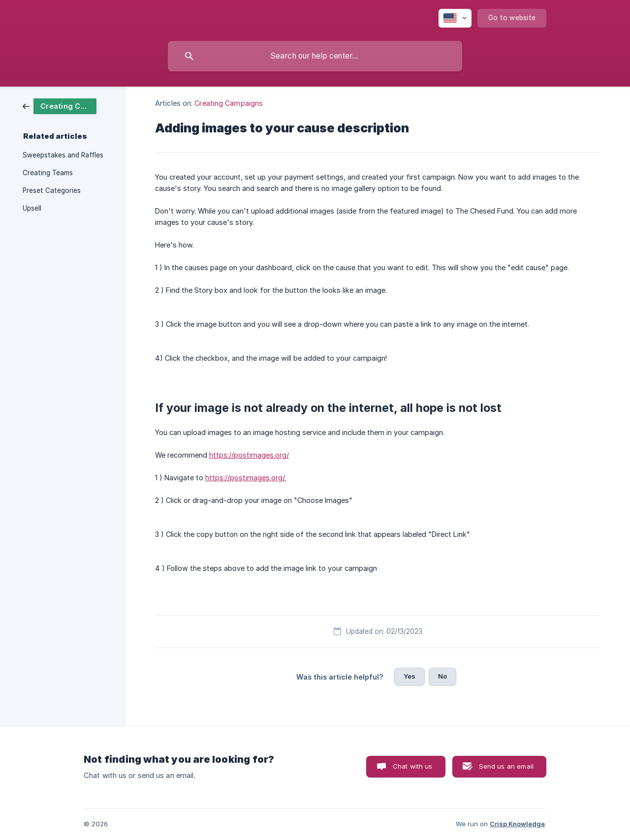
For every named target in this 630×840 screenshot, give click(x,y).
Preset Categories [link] (52, 190)
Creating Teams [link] (48, 173)
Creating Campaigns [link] (229, 103)
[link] (60, 106)
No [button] (442, 676)
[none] (455, 18)
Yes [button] (409, 676)
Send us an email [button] (506, 766)
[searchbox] (315, 56)
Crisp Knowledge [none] (517, 824)
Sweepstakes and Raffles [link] (63, 155)
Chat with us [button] (413, 766)
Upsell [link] (32, 208)
